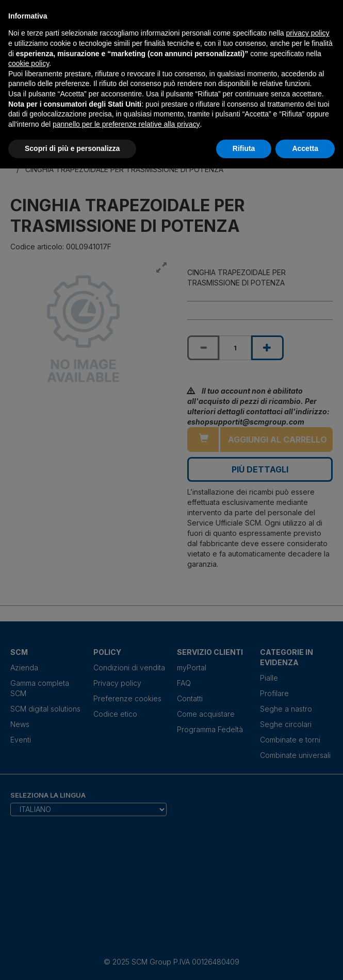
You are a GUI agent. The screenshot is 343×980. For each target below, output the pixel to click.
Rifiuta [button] (244, 148)
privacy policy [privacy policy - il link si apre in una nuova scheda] (308, 33)
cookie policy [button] (29, 63)
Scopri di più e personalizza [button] (72, 148)
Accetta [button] (305, 148)
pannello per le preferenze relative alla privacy (126, 124)
